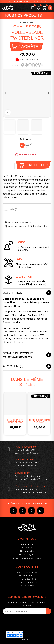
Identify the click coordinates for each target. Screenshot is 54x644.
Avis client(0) (13, 366)
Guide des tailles (39, 226)
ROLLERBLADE (27, 22)
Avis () (14, 209)
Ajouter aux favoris (15, 226)
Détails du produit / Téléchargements (19, 355)
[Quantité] (9, 166)
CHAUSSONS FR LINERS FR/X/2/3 (15, 421)
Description (13, 293)
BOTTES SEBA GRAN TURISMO (39, 421)
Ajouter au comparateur (18, 222)
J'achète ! (30, 46)
